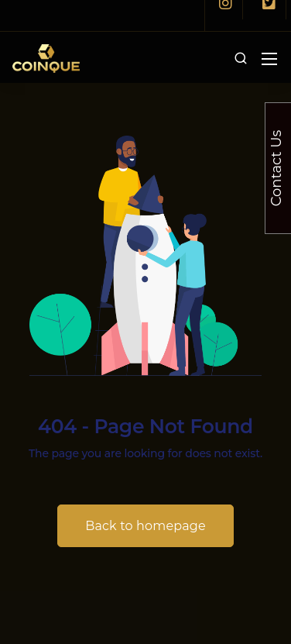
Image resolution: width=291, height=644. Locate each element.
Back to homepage (145, 526)
